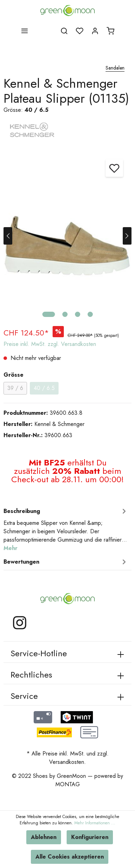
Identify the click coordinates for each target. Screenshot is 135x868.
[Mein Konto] (95, 31)
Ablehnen (44, 837)
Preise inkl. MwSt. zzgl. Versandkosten (50, 344)
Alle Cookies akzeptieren (70, 857)
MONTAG (68, 784)
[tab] (66, 529)
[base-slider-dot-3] (77, 314)
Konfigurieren (90, 837)
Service (24, 696)
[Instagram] (20, 628)
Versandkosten (67, 762)
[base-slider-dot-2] (65, 314)
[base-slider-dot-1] (48, 314)
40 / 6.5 (44, 388)
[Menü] (25, 31)
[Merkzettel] (80, 31)
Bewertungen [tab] (66, 562)
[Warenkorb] (110, 31)
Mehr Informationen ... (95, 823)
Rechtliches (31, 675)
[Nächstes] (127, 236)
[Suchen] (64, 31)
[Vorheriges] (8, 236)
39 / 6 (15, 388)
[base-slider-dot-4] (90, 314)
